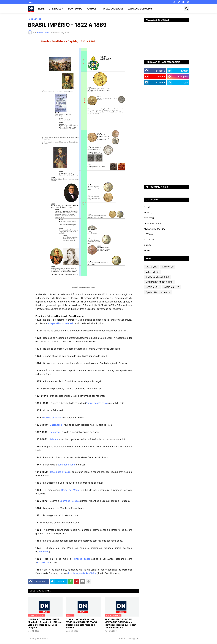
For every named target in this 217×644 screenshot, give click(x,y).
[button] (187, 9)
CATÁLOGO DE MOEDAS (140, 9)
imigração (44, 552)
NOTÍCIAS (149, 239)
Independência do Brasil (61, 323)
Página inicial (34, 19)
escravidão (43, 562)
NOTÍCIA (148, 234)
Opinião (148, 245)
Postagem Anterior (39, 638)
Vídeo (147, 250)
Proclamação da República (82, 573)
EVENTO (148, 213)
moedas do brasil (152, 223)
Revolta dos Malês (53, 418)
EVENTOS (149, 218)
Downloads (75, 9)
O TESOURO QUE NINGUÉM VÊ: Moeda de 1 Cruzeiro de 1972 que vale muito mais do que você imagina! (45, 623)
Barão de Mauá (70, 490)
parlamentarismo (67, 465)
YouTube (91, 9)
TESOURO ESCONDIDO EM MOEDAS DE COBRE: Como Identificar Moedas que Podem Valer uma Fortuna (120, 623)
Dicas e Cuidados (113, 9)
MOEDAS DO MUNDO (155, 229)
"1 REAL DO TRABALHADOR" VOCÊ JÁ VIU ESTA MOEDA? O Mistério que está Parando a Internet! (82, 623)
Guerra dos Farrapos (97, 403)
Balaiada (54, 439)
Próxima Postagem (128, 638)
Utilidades (55, 9)
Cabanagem (56, 425)
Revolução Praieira (60, 472)
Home (30, 2)
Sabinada (55, 432)
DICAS (147, 207)
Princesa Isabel (81, 559)
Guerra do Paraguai (70, 501)
